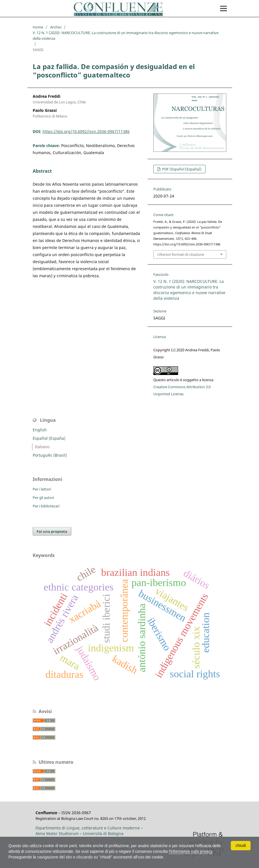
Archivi (56, 27)
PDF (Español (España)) (181, 169)
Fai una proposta (52, 531)
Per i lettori (42, 489)
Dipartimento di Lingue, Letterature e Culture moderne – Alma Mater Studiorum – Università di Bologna (89, 831)
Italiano (42, 447)
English (40, 430)
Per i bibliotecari (46, 506)
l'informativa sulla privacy (191, 851)
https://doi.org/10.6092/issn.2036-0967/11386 (86, 131)
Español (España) (49, 438)
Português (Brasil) (50, 455)
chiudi (241, 845)
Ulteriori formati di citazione (181, 254)
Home (38, 27)
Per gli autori (43, 498)
